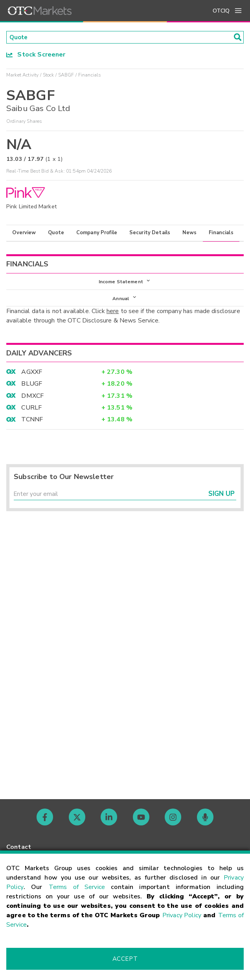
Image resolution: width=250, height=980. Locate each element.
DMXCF (32, 398)
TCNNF (32, 422)
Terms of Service (77, 887)
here (113, 314)
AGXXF (32, 375)
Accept (125, 959)
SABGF (66, 76)
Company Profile (97, 233)
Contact (19, 847)
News (190, 233)
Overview (24, 233)
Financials (221, 233)
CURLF (31, 410)
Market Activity (22, 76)
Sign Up (222, 498)
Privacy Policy (182, 915)
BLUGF (32, 386)
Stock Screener (36, 55)
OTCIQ (221, 11)
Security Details (150, 233)
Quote (56, 233)
